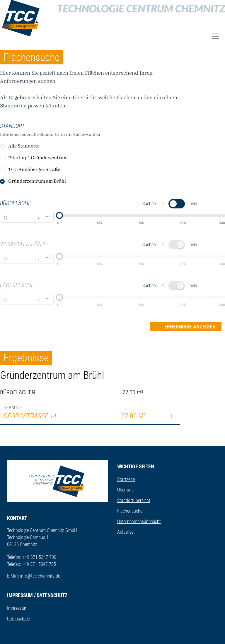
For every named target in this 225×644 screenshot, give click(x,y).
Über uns (125, 490)
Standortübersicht (134, 500)
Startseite (126, 479)
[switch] (177, 204)
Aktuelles (125, 532)
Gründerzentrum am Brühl (37, 181)
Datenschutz (19, 619)
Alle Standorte (24, 146)
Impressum (17, 608)
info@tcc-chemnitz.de (40, 576)
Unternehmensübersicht (139, 521)
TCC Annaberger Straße (34, 170)
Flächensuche (130, 511)
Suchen (149, 204)
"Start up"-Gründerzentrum (38, 158)
